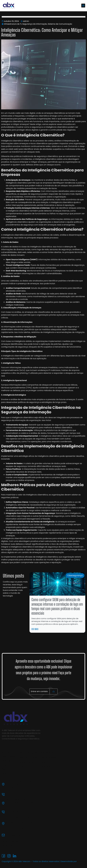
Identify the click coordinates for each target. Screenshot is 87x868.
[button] (83, 6)
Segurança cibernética (28, 757)
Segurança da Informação (35, 24)
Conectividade (46, 767)
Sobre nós (6, 752)
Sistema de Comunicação (60, 24)
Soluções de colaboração (51, 753)
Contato (5, 773)
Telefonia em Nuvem (49, 757)
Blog (3, 769)
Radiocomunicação (27, 762)
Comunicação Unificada (29, 753)
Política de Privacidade (10, 841)
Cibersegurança (75, 575)
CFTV (21, 767)
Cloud (43, 762)
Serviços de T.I (7, 761)
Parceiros (5, 765)
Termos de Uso (7, 845)
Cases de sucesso (9, 757)
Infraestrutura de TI (13, 24)
